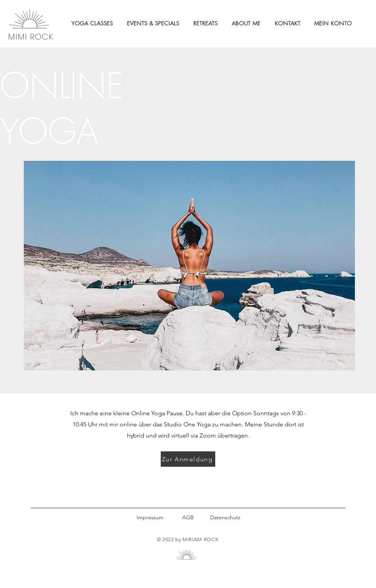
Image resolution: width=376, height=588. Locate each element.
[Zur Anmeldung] (188, 459)
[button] (92, 23)
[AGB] (188, 517)
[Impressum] (150, 517)
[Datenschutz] (225, 517)
